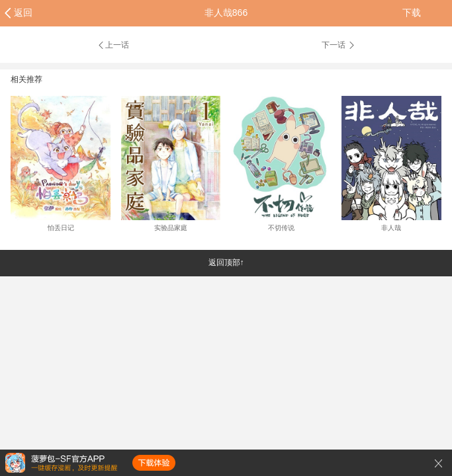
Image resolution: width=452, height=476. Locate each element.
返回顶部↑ (226, 262)
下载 (412, 13)
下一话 (339, 45)
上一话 (113, 45)
